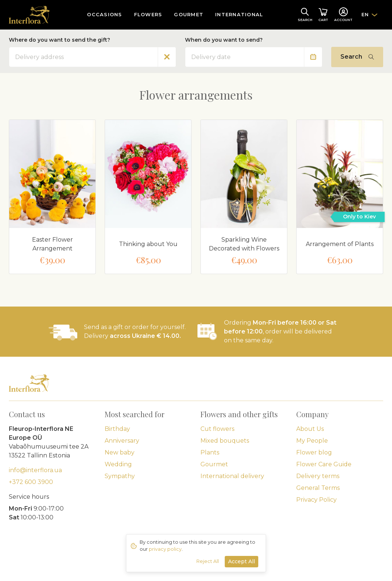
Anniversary (122, 441)
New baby (120, 452)
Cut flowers (217, 429)
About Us (310, 429)
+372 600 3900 (31, 482)
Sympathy (120, 476)
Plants (210, 452)
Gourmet (214, 464)
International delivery (232, 476)
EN (365, 14)
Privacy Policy (316, 500)
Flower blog (314, 452)
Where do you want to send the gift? (59, 40)
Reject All (208, 561)
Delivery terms (318, 476)
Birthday (117, 429)
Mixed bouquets (225, 441)
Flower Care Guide (324, 464)
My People (312, 441)
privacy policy (165, 549)
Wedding (118, 464)
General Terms (318, 488)
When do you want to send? (224, 40)
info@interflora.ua (35, 470)
